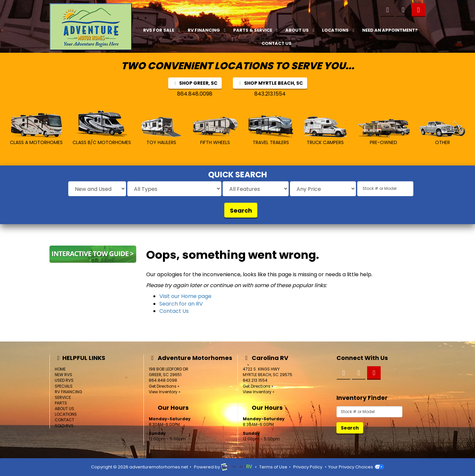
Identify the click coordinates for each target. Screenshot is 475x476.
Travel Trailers (271, 130)
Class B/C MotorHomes (102, 128)
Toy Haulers (161, 131)
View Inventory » (165, 392)
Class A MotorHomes (36, 129)
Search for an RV (181, 304)
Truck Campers (325, 131)
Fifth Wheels (215, 131)
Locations (339, 30)
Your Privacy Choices (356, 467)
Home (60, 369)
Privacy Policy (308, 467)
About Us (301, 30)
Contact (64, 420)
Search (241, 210)
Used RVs (64, 380)
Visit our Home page (185, 296)
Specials (64, 386)
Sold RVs (64, 426)
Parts (61, 403)
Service (63, 397)
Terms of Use (273, 467)
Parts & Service (256, 30)
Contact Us (280, 43)
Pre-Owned (383, 132)
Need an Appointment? (390, 30)
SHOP (195, 83)
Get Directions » (164, 386)
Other (443, 133)
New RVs (63, 375)
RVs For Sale (162, 30)
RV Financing (207, 30)
